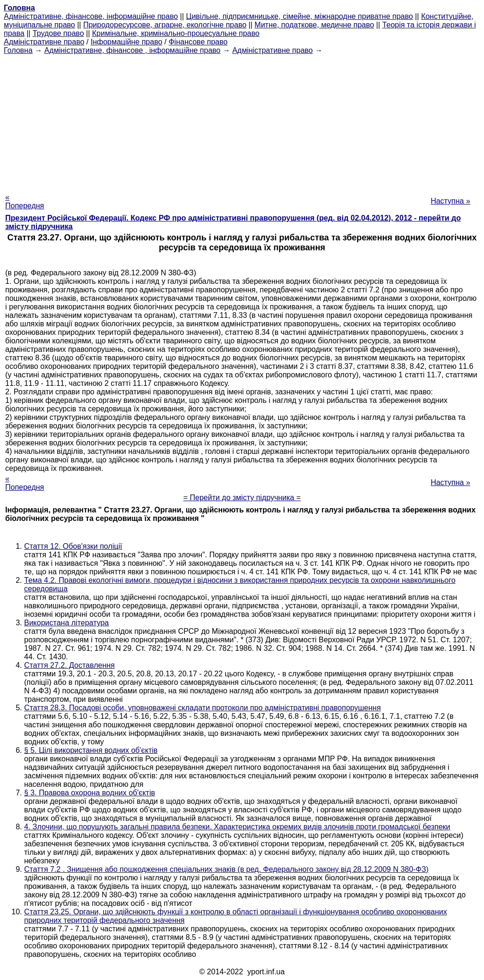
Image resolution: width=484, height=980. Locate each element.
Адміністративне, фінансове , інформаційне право (133, 50)
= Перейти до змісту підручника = (242, 498)
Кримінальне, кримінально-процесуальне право (176, 33)
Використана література (66, 623)
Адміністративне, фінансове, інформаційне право (91, 16)
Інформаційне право (127, 42)
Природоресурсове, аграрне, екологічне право (165, 25)
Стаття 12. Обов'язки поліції (73, 546)
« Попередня (25, 201)
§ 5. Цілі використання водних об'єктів (91, 750)
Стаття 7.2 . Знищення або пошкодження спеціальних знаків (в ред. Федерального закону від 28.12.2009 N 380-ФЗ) (226, 869)
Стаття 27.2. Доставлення (69, 665)
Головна (18, 50)
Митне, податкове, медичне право (315, 25)
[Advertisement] (242, 121)
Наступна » (450, 201)
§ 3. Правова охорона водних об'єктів (90, 793)
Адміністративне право (44, 42)
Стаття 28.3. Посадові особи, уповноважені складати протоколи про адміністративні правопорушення (203, 708)
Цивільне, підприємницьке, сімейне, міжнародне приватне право (300, 16)
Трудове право (58, 33)
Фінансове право (198, 42)
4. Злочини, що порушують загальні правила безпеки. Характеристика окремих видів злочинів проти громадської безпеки (237, 827)
